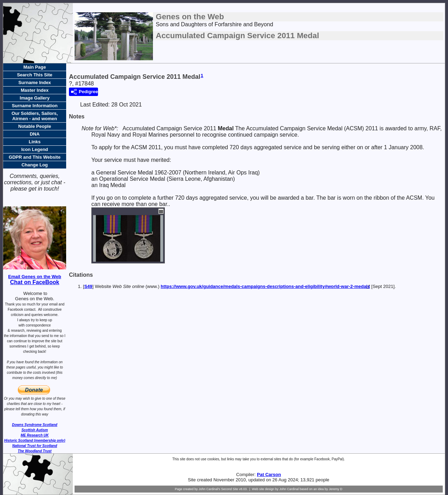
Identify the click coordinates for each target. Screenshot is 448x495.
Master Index (34, 90)
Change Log (34, 165)
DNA (35, 134)
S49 (88, 286)
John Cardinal (289, 489)
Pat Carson (269, 475)
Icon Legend (35, 149)
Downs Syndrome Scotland (34, 425)
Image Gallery (34, 98)
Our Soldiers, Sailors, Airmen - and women (35, 116)
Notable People (35, 126)
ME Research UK (35, 435)
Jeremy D (336, 489)
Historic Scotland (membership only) (35, 441)
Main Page (35, 67)
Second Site (230, 489)
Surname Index (34, 82)
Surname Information (35, 106)
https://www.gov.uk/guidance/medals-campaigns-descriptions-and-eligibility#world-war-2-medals (265, 286)
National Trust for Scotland (35, 446)
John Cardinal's (209, 489)
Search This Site (34, 75)
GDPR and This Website (35, 157)
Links (35, 142)
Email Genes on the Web (34, 277)
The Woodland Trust (35, 451)
